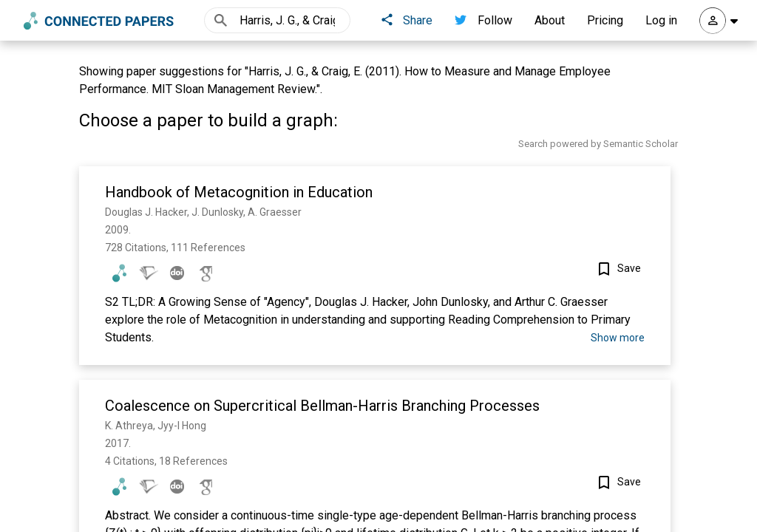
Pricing (605, 20)
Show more (618, 338)
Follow (483, 20)
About (550, 20)
